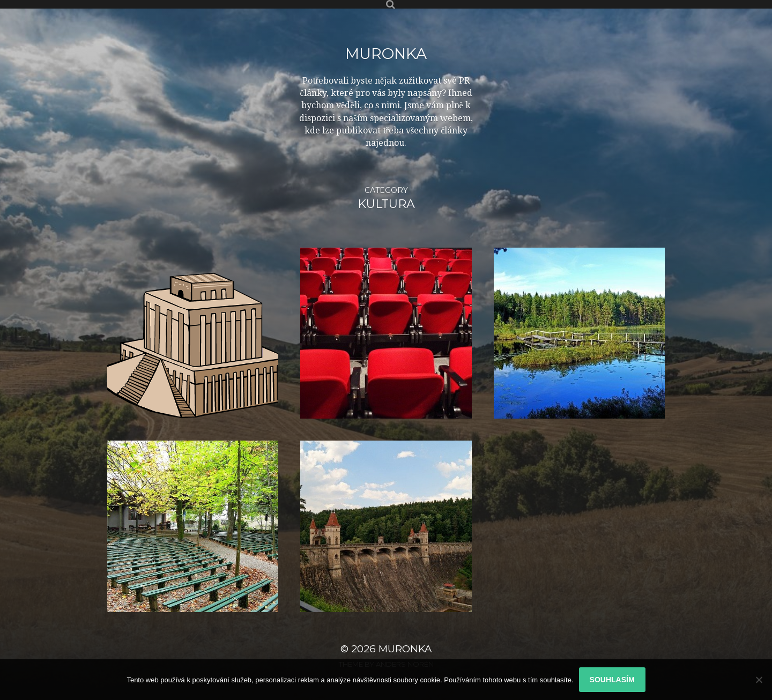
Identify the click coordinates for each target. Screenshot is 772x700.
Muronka (386, 54)
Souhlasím (612, 680)
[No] (759, 680)
